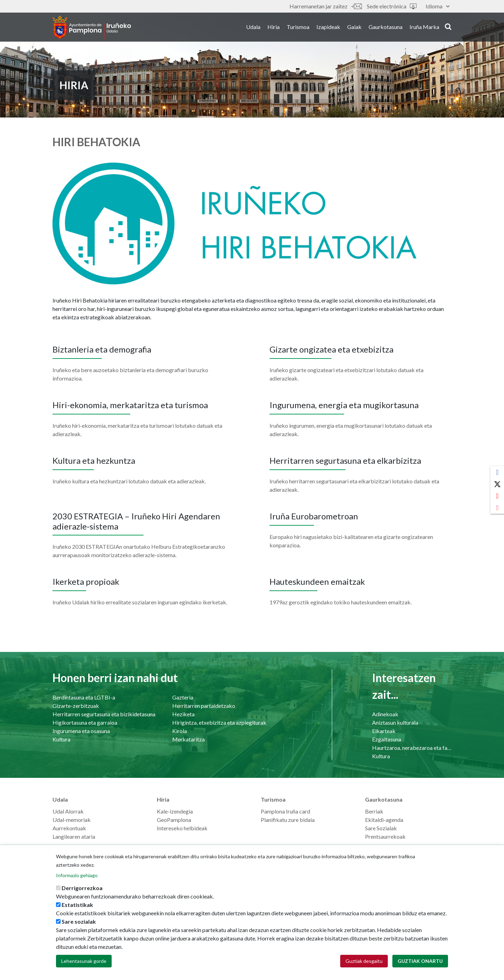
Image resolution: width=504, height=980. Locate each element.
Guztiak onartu (420, 961)
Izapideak (328, 27)
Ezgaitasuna (387, 739)
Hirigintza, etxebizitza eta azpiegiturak (219, 722)
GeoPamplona (174, 820)
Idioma (437, 6)
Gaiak (354, 27)
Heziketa (183, 714)
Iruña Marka (424, 27)
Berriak (374, 811)
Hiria (274, 27)
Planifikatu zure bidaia (288, 820)
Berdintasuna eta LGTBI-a (84, 697)
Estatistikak (77, 905)
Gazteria (183, 697)
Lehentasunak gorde (84, 961)
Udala (253, 27)
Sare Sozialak (381, 828)
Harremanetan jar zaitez (325, 6)
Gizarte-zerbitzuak (76, 706)
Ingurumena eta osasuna (81, 731)
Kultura (61, 739)
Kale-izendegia (175, 811)
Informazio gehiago (77, 875)
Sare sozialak (79, 921)
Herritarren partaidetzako (204, 706)
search (448, 27)
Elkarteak (384, 731)
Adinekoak (385, 714)
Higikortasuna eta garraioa (85, 722)
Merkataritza (188, 739)
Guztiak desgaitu (364, 961)
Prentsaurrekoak (385, 836)
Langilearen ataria (74, 836)
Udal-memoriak (72, 820)
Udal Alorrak (68, 811)
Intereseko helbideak (182, 828)
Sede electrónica (392, 6)
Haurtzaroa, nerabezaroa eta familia (412, 748)
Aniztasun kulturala (395, 722)
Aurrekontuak (69, 828)
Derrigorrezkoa (82, 888)
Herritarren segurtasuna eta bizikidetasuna (104, 714)
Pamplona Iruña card (285, 811)
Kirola (180, 731)
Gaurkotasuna (386, 27)
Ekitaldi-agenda (384, 820)
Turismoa (298, 27)
